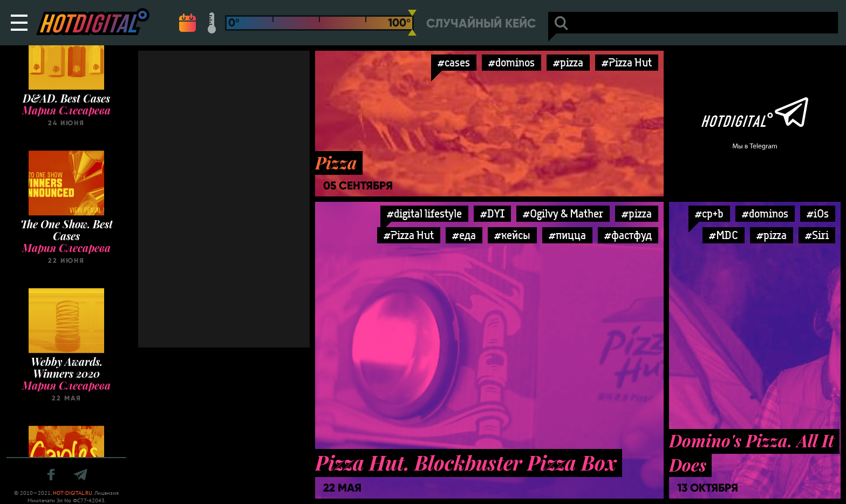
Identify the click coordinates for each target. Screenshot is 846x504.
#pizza (568, 62)
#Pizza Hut (627, 62)
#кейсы (512, 235)
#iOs (818, 213)
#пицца (567, 235)
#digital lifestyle (424, 213)
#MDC (724, 235)
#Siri (817, 235)
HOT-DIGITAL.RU (73, 493)
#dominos (511, 62)
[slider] (412, 23)
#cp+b (709, 213)
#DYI (492, 213)
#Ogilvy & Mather (563, 213)
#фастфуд (628, 235)
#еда (464, 235)
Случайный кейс (481, 23)
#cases (454, 62)
